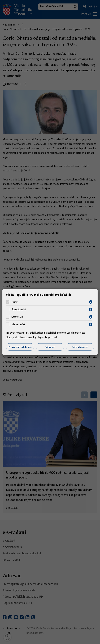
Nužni (15, 302)
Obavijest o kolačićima (19, 337)
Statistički (17, 317)
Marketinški (18, 324)
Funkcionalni (19, 309)
